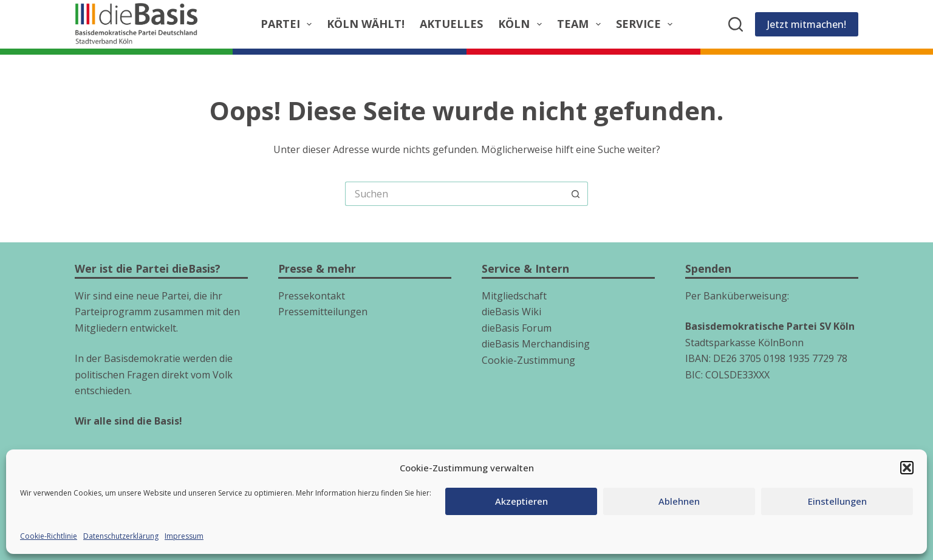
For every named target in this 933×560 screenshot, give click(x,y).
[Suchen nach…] (454, 194)
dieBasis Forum (517, 328)
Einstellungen (837, 501)
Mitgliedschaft (514, 296)
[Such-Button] (576, 194)
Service (647, 24)
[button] (907, 468)
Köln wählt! (366, 24)
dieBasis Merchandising (536, 344)
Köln (522, 24)
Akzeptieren (521, 501)
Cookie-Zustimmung (528, 360)
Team (581, 24)
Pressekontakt (312, 296)
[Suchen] (736, 24)
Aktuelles (451, 24)
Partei (289, 24)
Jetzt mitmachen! (807, 24)
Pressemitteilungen (323, 312)
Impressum (184, 536)
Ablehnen (679, 501)
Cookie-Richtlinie (49, 536)
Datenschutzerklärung (121, 536)
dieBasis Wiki (511, 312)
